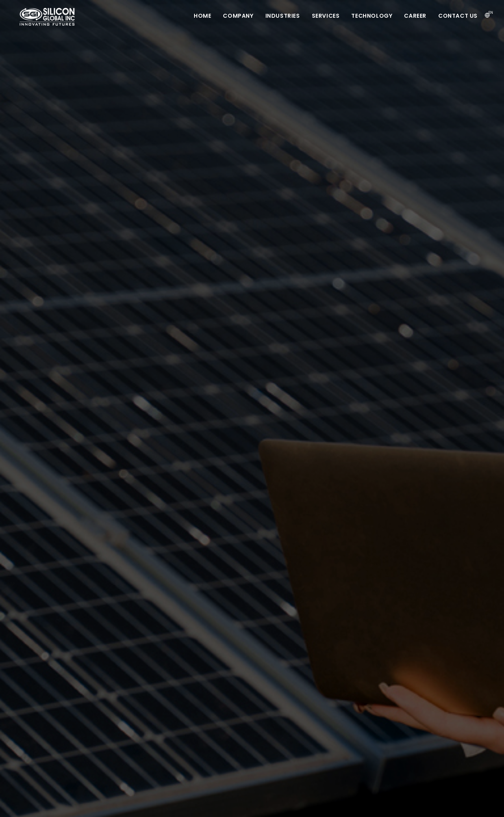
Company (238, 16)
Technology (372, 16)
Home (202, 16)
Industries (283, 16)
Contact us (458, 16)
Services (326, 16)
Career (415, 16)
